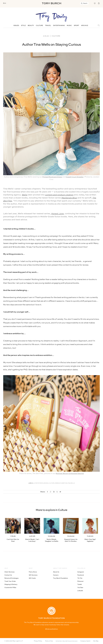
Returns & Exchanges (12, 578)
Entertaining (59, 26)
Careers (56, 575)
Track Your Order (10, 581)
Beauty (31, 26)
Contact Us (8, 575)
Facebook (81, 575)
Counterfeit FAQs (10, 587)
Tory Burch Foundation (61, 578)
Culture (39, 26)
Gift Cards (32, 578)
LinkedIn (80, 591)
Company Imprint (85, 641)
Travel (48, 26)
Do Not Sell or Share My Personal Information (67, 641)
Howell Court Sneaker (75, 177)
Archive (85, 26)
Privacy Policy (38, 641)
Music (69, 26)
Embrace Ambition (61, 483)
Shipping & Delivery (11, 584)
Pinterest (81, 581)
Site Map (96, 641)
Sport (76, 26)
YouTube (80, 587)
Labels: (31, 483)
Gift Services (33, 575)
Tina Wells (71, 483)
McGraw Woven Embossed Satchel (70, 474)
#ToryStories (38, 483)
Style (23, 26)
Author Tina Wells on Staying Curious (51, 45)
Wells (25, 195)
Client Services (10, 572)
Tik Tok (80, 578)
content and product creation (59, 195)
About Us (56, 572)
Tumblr (80, 584)
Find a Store (33, 572)
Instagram (81, 572)
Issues (16, 26)
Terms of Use (49, 641)
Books (46, 483)
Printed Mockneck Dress (52, 177)
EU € (5, 3)
